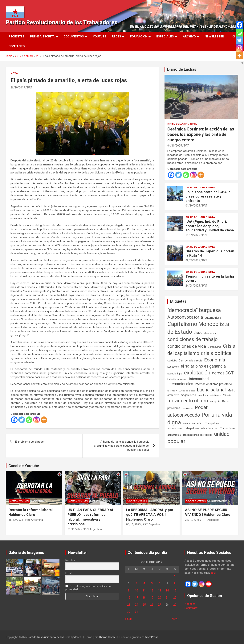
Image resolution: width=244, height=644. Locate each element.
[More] (44, 420)
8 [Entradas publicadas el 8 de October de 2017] (175, 583)
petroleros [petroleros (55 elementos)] (188, 408)
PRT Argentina (34, 520)
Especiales (165, 36)
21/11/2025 (75, 529)
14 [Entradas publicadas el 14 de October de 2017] (167, 591)
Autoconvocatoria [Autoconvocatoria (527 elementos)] (185, 317)
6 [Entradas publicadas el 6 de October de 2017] (160, 583)
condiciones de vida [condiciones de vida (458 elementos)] (187, 346)
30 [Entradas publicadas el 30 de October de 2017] (129, 612)
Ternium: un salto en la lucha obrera (210, 279)
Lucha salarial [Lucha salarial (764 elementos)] (211, 390)
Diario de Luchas (182, 69)
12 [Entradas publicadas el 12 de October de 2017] (152, 591)
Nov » (175, 619)
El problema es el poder (30, 442)
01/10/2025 (193, 206)
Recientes (16, 36)
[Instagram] (37, 420)
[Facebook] (14, 420)
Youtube (100, 36)
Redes (116, 36)
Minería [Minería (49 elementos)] (227, 395)
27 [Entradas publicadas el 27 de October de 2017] (160, 605)
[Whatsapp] (29, 420)
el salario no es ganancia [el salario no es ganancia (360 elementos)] (203, 366)
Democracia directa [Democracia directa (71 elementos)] (191, 360)
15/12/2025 (16, 520)
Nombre (70, 560)
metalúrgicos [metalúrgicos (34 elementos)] (215, 395)
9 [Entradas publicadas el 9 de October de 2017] (129, 591)
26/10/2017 (18, 87)
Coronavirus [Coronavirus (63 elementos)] (215, 347)
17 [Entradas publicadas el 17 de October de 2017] (136, 598)
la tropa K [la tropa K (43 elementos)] (172, 391)
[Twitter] (22, 420)
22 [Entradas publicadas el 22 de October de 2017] (175, 598)
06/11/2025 (133, 524)
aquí (213, 573)
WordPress (151, 637)
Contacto (17, 46)
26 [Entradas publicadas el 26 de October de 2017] (152, 605)
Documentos (74, 36)
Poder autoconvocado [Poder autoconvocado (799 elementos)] (187, 411)
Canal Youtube (19, 501)
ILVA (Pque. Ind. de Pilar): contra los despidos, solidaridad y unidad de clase (210, 226)
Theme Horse (107, 637)
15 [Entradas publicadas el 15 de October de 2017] (175, 591)
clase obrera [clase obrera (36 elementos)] (210, 333)
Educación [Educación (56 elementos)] (173, 367)
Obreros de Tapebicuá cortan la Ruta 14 (210, 253)
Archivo (189, 36)
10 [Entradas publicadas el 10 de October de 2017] (136, 591)
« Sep (128, 619)
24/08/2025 (193, 286)
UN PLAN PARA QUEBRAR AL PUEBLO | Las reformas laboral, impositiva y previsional (91, 517)
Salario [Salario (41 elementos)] (186, 424)
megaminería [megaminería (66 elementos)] (188, 395)
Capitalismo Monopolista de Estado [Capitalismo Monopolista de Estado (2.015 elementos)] (198, 328)
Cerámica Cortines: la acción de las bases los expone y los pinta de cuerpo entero (201, 134)
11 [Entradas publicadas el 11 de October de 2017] (144, 591)
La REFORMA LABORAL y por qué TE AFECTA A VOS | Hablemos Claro (150, 514)
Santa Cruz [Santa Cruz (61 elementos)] (197, 423)
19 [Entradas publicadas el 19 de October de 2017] (152, 598)
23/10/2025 (192, 520)
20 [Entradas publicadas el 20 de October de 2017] (160, 598)
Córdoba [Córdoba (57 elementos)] (172, 361)
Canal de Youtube (24, 466)
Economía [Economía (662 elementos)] (215, 360)
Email (69, 573)
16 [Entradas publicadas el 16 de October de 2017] (129, 598)
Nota (14, 73)
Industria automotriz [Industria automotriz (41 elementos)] (177, 379)
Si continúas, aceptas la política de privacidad (88, 588)
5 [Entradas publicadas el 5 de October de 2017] (152, 583)
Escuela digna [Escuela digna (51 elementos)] (175, 374)
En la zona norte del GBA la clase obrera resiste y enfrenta (208, 196)
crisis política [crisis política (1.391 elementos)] (216, 353)
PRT (30, 87)
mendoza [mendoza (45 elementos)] (203, 395)
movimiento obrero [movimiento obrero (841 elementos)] (188, 401)
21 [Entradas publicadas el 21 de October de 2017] (167, 598)
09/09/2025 (193, 260)
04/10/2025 (175, 146)
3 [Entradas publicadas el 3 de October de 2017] (136, 583)
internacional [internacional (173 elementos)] (199, 379)
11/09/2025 (193, 235)
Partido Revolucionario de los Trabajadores (62, 22)
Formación (139, 36)
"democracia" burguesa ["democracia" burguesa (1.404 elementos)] (194, 310)
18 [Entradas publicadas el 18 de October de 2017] (144, 598)
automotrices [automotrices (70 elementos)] (213, 318)
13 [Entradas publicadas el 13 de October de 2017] (160, 591)
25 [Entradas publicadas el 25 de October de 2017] (144, 605)
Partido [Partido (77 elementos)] (227, 401)
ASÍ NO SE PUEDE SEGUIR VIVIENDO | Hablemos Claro (208, 512)
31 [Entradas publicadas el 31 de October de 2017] (136, 612)
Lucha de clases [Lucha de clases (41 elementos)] (187, 391)
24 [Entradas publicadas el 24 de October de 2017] (136, 605)
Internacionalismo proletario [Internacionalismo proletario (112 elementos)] (213, 384)
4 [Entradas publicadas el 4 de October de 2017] (144, 583)
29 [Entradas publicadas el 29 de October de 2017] (175, 605)
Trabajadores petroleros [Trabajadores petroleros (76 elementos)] (197, 435)
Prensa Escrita (42, 36)
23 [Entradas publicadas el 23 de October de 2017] (129, 605)
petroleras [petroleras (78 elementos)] (174, 408)
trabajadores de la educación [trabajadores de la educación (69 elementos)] (201, 428)
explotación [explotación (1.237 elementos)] (197, 373)
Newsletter (214, 36)
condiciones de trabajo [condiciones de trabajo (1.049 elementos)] (193, 339)
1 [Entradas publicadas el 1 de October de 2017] (175, 576)
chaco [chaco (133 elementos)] (198, 333)
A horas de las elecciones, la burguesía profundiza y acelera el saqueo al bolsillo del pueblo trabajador (122, 446)
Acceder (190, 604)
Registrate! (191, 608)
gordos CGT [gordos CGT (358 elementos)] (223, 373)
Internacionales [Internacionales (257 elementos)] (180, 384)
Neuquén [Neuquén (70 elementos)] (215, 401)
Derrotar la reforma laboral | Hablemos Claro (32, 512)
